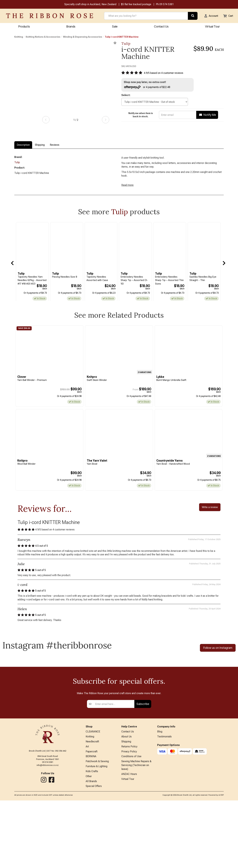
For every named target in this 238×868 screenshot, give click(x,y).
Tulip (126, 44)
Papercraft (92, 817)
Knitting (19, 37)
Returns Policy (129, 811)
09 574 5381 (167, 5)
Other (89, 843)
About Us (126, 801)
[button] (209, 16)
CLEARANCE (93, 796)
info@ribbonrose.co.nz (48, 829)
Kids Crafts (92, 838)
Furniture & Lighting (97, 833)
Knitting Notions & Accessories (43, 37)
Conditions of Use (131, 822)
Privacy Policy (129, 817)
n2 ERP (221, 863)
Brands (71, 27)
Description (23, 145)
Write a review (210, 511)
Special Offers (94, 854)
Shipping (40, 145)
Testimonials (164, 801)
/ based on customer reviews (166, 74)
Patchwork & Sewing (97, 827)
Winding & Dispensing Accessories (83, 37)
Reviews (55, 145)
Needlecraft (92, 806)
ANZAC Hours (129, 841)
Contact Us (161, 27)
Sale (115, 27)
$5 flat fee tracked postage (136, 5)
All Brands (91, 848)
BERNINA (91, 822)
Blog (160, 796)
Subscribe (143, 768)
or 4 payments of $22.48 (149, 88)
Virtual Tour (128, 846)
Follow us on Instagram (218, 653)
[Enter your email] (114, 768)
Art (87, 811)
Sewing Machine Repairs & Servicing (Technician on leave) (136, 832)
